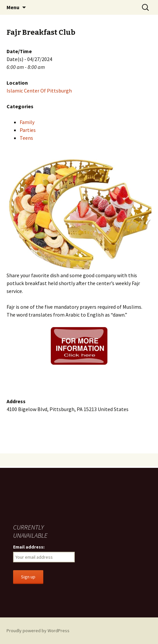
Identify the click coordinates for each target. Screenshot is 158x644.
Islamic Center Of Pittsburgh (39, 91)
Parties (28, 130)
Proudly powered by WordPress (38, 631)
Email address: (29, 547)
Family (27, 122)
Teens (26, 138)
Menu (13, 7)
